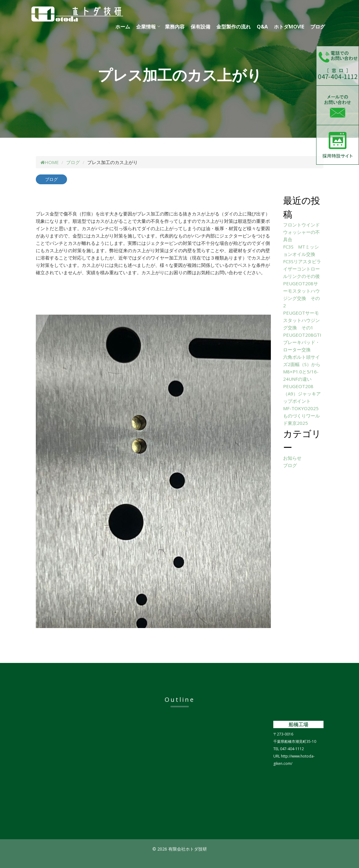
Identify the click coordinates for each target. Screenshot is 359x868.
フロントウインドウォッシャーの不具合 (301, 232)
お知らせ (292, 458)
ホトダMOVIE (289, 27)
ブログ (318, 27)
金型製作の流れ (234, 27)
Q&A (262, 27)
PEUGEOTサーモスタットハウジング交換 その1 (301, 320)
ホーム (123, 27)
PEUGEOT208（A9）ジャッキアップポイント (302, 394)
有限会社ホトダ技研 (92, 14)
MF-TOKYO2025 (301, 408)
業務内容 (175, 27)
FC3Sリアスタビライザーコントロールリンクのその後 (302, 269)
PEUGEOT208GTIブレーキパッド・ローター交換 (302, 342)
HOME (50, 162)
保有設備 (200, 27)
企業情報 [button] (146, 27)
